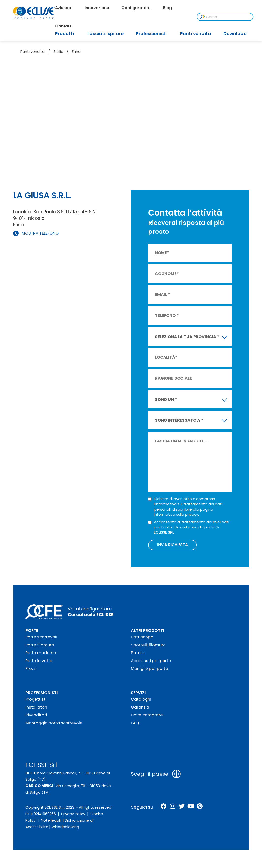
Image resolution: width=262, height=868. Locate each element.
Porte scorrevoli (41, 638)
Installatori (36, 708)
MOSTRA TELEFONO (40, 233)
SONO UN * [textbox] (166, 399)
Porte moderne (41, 654)
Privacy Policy (73, 815)
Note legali (51, 821)
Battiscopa (142, 638)
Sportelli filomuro (148, 646)
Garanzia (140, 708)
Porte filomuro (40, 646)
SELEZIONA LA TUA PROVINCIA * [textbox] (187, 337)
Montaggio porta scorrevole (54, 724)
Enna (76, 52)
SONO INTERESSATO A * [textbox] (179, 420)
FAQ (135, 724)
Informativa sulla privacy (176, 514)
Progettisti (36, 701)
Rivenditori (36, 716)
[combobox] (190, 336)
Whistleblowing (65, 828)
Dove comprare (147, 716)
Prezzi (31, 670)
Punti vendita (33, 52)
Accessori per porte (151, 662)
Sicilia (58, 52)
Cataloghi (141, 701)
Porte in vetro (39, 662)
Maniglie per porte (150, 670)
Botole (138, 654)
